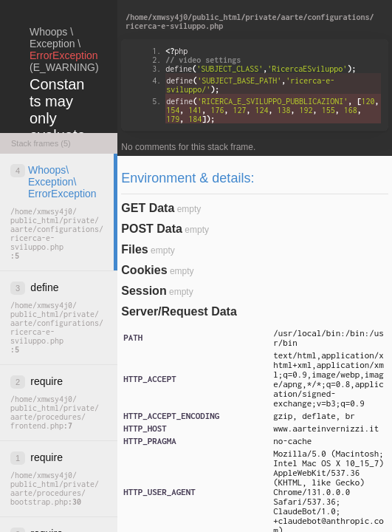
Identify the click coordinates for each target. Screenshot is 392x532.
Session (144, 291)
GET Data (148, 208)
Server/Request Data (179, 311)
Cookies (144, 270)
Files (134, 249)
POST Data (152, 229)
